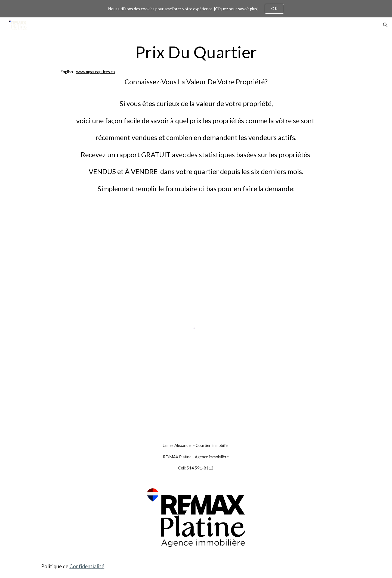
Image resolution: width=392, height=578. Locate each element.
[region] (196, 9)
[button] (385, 25)
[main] (196, 125)
